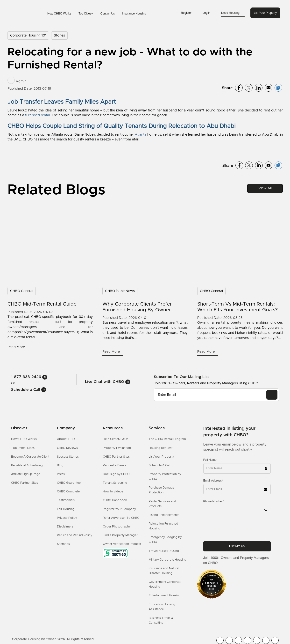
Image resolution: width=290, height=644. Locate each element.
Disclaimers (65, 527)
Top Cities (86, 14)
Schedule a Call (29, 390)
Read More (17, 347)
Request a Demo (114, 465)
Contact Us (108, 14)
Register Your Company (119, 509)
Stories (59, 36)
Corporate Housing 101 (28, 36)
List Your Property (265, 13)
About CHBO (66, 439)
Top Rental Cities (23, 448)
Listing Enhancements (164, 515)
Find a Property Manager (120, 535)
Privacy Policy (67, 518)
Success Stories (68, 457)
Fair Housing (66, 509)
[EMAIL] (272, 395)
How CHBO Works (59, 14)
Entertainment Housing (165, 595)
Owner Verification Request (122, 544)
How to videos (113, 491)
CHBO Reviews (67, 448)
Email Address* (213, 481)
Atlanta (141, 135)
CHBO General (22, 291)
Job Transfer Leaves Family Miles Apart (62, 102)
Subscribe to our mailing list (181, 377)
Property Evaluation (117, 448)
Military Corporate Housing (168, 560)
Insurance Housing (134, 14)
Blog (60, 465)
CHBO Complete (68, 491)
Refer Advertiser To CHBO (121, 518)
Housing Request (161, 448)
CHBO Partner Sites (25, 483)
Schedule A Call (159, 465)
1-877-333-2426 (29, 377)
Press (61, 474)
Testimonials (66, 500)
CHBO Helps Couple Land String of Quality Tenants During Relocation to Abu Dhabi (121, 126)
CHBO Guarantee (69, 483)
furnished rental (37, 115)
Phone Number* (214, 501)
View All (265, 188)
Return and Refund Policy (75, 535)
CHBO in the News (120, 291)
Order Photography (117, 527)
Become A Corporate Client (30, 457)
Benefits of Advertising (27, 465)
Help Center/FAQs (116, 439)
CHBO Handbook (115, 500)
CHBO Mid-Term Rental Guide (42, 304)
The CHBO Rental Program (167, 439)
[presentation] (240, 528)
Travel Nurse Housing (164, 551)
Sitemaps (63, 544)
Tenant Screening (115, 483)
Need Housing (233, 13)
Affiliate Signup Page (26, 474)
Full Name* (210, 460)
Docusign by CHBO (116, 474)
